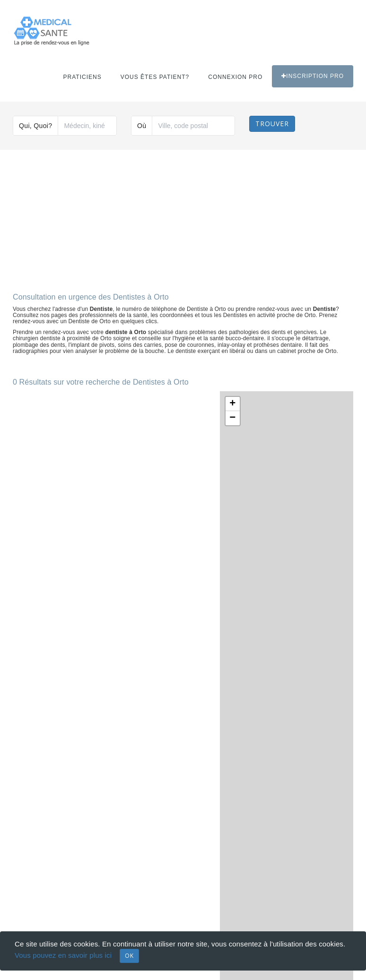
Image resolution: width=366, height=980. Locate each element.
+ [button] (232, 404)
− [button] (232, 418)
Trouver (272, 124)
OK (129, 956)
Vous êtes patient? (155, 77)
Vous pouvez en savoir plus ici (63, 955)
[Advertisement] (183, 217)
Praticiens (83, 77)
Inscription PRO (313, 76)
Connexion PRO (235, 77)
